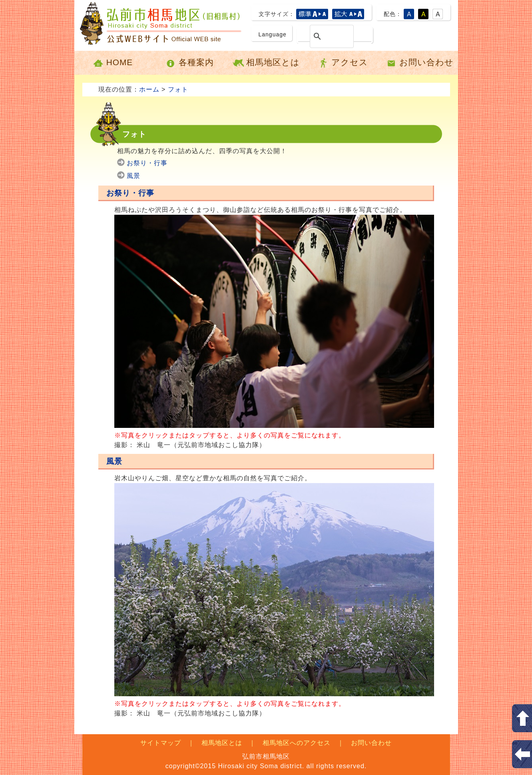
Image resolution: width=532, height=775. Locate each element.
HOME (113, 63)
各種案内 (189, 63)
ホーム (149, 89)
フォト (178, 89)
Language (273, 34)
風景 (133, 176)
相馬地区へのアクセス (297, 743)
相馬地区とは (266, 63)
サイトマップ (161, 743)
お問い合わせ (419, 63)
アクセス (343, 63)
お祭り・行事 (147, 163)
